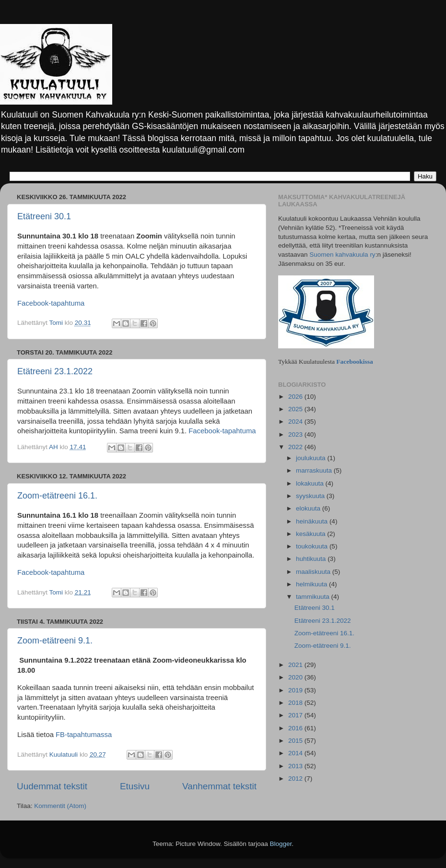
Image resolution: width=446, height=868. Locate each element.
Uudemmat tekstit (52, 786)
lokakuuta (311, 483)
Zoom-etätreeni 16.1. (57, 496)
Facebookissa (355, 362)
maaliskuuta (314, 572)
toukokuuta (313, 546)
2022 (296, 447)
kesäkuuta (311, 534)
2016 (296, 728)
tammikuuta (314, 597)
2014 (296, 753)
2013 (296, 766)
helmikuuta (312, 584)
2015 (296, 741)
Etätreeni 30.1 (44, 216)
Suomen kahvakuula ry (342, 255)
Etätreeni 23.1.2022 (55, 371)
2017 (296, 715)
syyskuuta (311, 496)
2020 (296, 677)
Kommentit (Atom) (60, 806)
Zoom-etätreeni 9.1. (55, 641)
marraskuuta (315, 470)
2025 (296, 409)
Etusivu (135, 786)
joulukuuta (311, 458)
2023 (296, 434)
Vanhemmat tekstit (219, 786)
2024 (296, 422)
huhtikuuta (312, 559)
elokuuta (309, 508)
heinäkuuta (313, 521)
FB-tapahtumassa (84, 735)
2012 (296, 779)
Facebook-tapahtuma (51, 303)
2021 (296, 665)
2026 (296, 397)
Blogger (281, 844)
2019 (296, 690)
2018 (296, 703)
